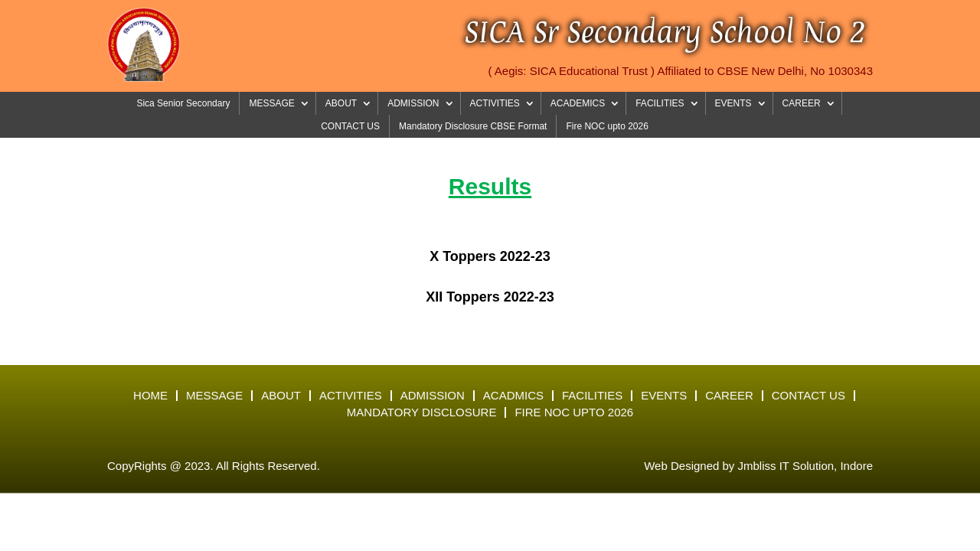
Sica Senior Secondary (183, 103)
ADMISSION (413, 103)
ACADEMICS (578, 103)
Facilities (592, 396)
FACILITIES (660, 103)
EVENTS (733, 103)
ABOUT (341, 103)
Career (729, 396)
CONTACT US (350, 126)
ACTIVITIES (495, 103)
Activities (351, 396)
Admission (433, 396)
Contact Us (808, 396)
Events (664, 396)
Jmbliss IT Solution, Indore (805, 466)
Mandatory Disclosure (422, 412)
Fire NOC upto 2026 (607, 126)
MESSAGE (271, 103)
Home (150, 396)
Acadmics (513, 396)
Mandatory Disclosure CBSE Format (473, 126)
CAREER (802, 103)
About (281, 396)
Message (214, 396)
